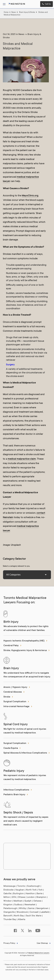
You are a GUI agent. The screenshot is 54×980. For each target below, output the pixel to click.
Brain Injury (11, 668)
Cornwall (34, 912)
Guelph (28, 901)
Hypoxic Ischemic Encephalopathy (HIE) (25, 641)
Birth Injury (11, 622)
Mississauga (9, 886)
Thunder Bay (10, 920)
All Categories (26, 575)
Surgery (10, 365)
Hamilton (30, 894)
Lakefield (45, 912)
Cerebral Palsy (12, 646)
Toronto (21, 886)
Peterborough (10, 909)
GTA (14, 897)
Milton (7, 897)
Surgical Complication (16, 702)
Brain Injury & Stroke (27, 12)
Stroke (8, 697)
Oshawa (37, 901)
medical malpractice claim (22, 459)
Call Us (46, 4)
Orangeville (9, 912)
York (40, 890)
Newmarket (30, 905)
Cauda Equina (12, 748)
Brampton (41, 897)
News (14, 12)
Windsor (8, 901)
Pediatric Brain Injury (16, 795)
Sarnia (31, 909)
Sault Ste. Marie (34, 916)
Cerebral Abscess (14, 692)
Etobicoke (8, 890)
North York (31, 890)
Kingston (8, 905)
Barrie (39, 894)
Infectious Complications (18, 790)
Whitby (23, 909)
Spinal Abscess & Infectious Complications (27, 753)
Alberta (22, 920)
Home (6, 12)
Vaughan (20, 890)
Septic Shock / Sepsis (18, 813)
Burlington (18, 894)
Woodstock (22, 912)
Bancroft (8, 916)
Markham (18, 901)
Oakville (7, 894)
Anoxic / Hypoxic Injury (17, 687)
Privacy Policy (11, 943)
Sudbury (18, 905)
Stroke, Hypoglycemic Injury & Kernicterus (27, 651)
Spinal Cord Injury (16, 724)
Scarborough (33, 886)
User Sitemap (44, 943)
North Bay (19, 916)
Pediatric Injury (14, 771)
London (31, 897)
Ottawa (21, 897)
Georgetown (42, 909)
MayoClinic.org (30, 196)
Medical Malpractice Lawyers (39, 953)
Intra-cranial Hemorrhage (18, 707)
